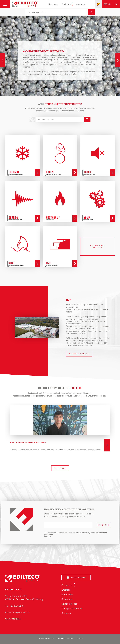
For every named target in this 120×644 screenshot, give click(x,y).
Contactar (81, 4)
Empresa (66, 590)
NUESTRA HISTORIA (79, 354)
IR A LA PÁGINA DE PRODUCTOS (97, 247)
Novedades (67, 594)
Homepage (53, 4)
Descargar (67, 599)
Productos (67, 4)
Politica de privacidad (46, 638)
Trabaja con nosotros (72, 608)
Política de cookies (66, 638)
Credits (80, 638)
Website (47, 536)
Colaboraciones (69, 604)
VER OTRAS (60, 468)
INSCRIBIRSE (103, 525)
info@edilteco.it (21, 612)
